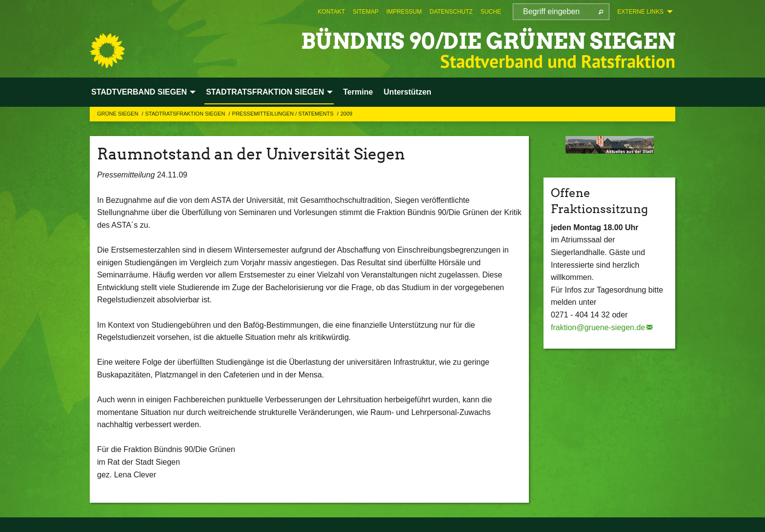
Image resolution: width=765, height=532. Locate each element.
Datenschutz (451, 12)
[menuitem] (331, 12)
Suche (491, 12)
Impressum (404, 12)
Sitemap (366, 12)
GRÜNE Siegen (118, 114)
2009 (346, 114)
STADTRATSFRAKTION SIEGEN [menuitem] (265, 92)
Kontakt (331, 12)
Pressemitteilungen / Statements (284, 114)
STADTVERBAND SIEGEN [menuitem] (139, 92)
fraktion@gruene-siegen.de (598, 327)
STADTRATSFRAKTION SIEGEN (186, 114)
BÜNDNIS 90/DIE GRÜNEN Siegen (488, 41)
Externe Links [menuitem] (640, 12)
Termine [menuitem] (358, 92)
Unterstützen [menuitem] (407, 92)
